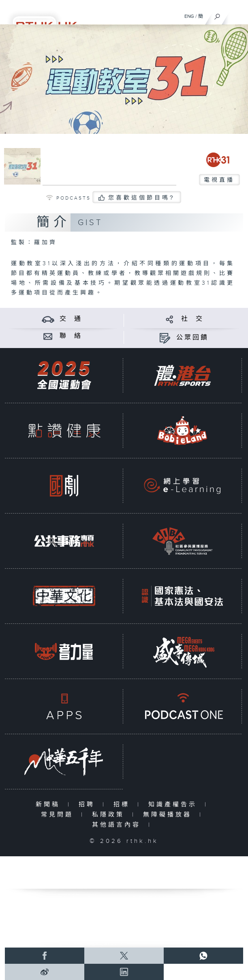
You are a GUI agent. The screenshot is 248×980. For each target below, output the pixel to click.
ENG (189, 16)
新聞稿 (50, 805)
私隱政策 (110, 815)
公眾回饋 (192, 338)
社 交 (192, 319)
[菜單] (237, 15)
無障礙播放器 (169, 815)
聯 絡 (71, 336)
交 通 (71, 319)
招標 (123, 805)
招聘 (89, 805)
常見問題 (59, 815)
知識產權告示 (174, 805)
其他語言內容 (118, 825)
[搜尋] (217, 15)
